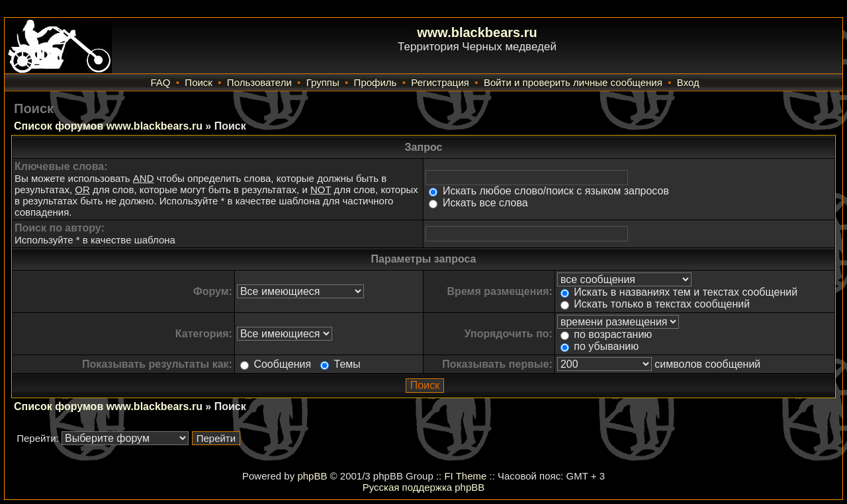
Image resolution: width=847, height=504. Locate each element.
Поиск (199, 82)
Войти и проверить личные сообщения (573, 82)
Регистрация (440, 82)
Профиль (376, 82)
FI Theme (465, 476)
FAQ (160, 82)
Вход (688, 82)
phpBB (312, 476)
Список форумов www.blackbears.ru (108, 126)
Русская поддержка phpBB (424, 487)
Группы (323, 82)
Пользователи (259, 82)
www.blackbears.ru (477, 32)
